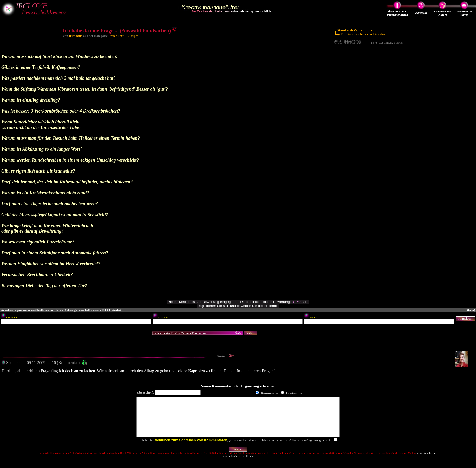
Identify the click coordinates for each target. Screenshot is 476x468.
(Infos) (471, 310)
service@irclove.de (427, 461)
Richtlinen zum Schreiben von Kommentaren (191, 448)
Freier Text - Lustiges (124, 36)
